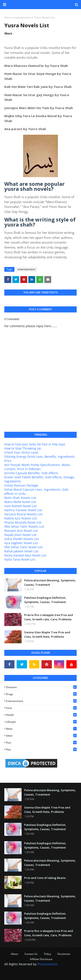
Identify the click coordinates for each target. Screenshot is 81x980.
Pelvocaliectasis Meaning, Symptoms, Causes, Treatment (50, 582)
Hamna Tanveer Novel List (23, 510)
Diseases (41, 687)
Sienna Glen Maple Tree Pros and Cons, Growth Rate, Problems (47, 634)
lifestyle (41, 722)
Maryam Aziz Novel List (21, 531)
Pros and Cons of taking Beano (45, 878)
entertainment (23, 17)
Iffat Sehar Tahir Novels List (24, 526)
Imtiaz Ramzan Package (21, 485)
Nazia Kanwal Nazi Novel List (25, 555)
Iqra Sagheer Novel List (21, 543)
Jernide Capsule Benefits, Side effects (31, 473)
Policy (48, 954)
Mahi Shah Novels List (20, 498)
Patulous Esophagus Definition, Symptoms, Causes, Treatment (45, 600)
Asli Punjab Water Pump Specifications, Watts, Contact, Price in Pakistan (38, 467)
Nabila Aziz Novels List (21, 518)
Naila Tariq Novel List (20, 559)
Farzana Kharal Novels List (23, 514)
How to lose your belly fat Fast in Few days (35, 444)
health (41, 715)
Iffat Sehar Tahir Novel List (23, 547)
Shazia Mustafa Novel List (23, 522)
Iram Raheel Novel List (21, 506)
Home (8, 17)
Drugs (41, 694)
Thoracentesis (48, 964)
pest (41, 743)
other (41, 736)
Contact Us (31, 954)
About (14, 954)
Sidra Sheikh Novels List (22, 539)
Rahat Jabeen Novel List (21, 551)
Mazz (8, 33)
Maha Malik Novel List (20, 502)
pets (41, 750)
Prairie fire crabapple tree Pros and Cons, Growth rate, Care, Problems (49, 617)
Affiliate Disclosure (41, 959)
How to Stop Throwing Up (23, 448)
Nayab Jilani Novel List (20, 535)
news (41, 729)
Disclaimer (64, 954)
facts (41, 708)
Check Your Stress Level (21, 452)
